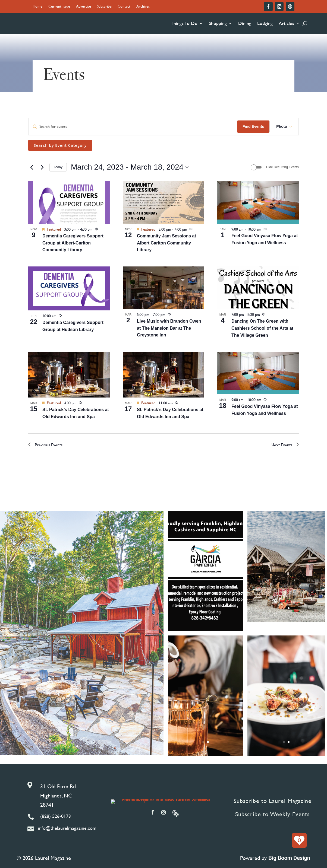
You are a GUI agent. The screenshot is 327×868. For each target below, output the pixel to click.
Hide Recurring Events (282, 167)
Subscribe (104, 7)
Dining (245, 23)
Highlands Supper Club (206, 698)
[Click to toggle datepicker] (130, 167)
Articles (286, 23)
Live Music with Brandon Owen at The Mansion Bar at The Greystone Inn (169, 328)
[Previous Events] (32, 167)
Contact (124, 7)
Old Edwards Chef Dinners (286, 698)
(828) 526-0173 (56, 816)
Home (37, 7)
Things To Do (184, 23)
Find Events (253, 126)
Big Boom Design (289, 858)
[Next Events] (42, 167)
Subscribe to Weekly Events (272, 814)
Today (58, 167)
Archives (143, 7)
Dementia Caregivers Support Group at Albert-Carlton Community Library (73, 243)
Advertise (84, 7)
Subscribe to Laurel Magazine (273, 801)
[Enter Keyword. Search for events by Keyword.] (133, 127)
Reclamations (286, 569)
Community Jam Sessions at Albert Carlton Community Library (166, 243)
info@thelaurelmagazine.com (67, 828)
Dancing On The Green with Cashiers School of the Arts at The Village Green (262, 328)
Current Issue (59, 7)
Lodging (265, 23)
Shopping (218, 23)
